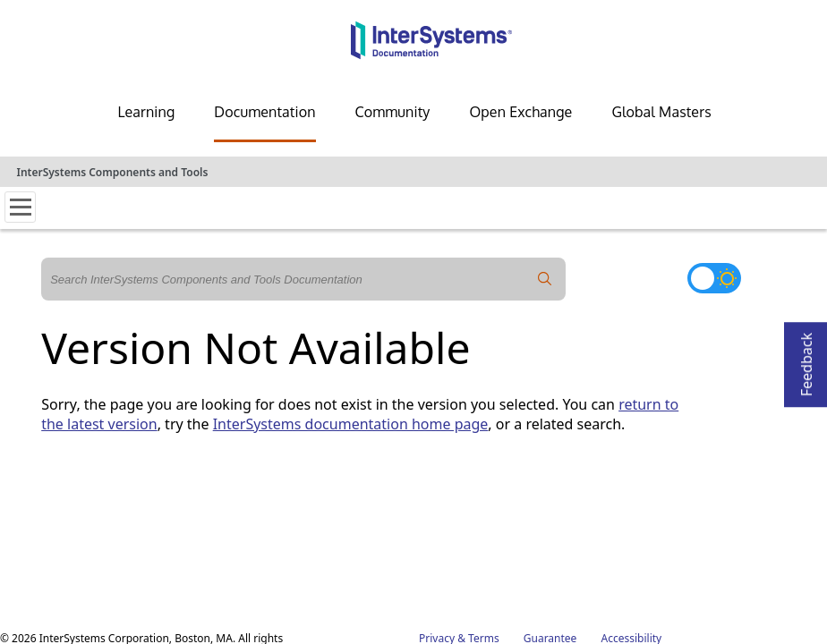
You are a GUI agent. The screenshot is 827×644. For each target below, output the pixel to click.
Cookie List (634, 520)
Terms (484, 505)
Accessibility (632, 505)
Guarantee (550, 505)
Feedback (806, 359)
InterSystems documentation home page (351, 424)
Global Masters (661, 112)
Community (393, 112)
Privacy (437, 505)
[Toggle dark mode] (714, 278)
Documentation (264, 112)
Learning (146, 112)
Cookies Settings (544, 521)
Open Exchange (520, 112)
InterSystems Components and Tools (112, 172)
